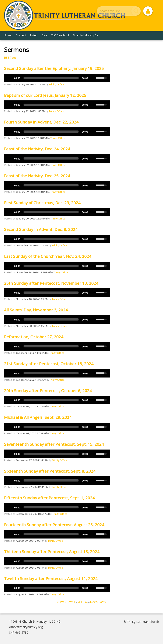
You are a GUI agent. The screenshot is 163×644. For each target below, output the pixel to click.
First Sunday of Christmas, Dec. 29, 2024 (42, 203)
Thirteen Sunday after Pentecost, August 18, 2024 (52, 552)
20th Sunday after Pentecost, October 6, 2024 (48, 391)
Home (8, 35)
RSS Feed (10, 58)
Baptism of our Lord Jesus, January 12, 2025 (45, 95)
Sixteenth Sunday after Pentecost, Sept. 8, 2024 (50, 471)
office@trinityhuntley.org (26, 627)
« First (61, 602)
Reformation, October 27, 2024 (34, 337)
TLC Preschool (60, 35)
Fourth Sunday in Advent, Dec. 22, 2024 (41, 122)
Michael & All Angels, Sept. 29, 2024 (38, 417)
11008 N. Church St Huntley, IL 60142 (35, 621)
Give (44, 35)
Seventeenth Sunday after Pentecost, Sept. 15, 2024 (54, 444)
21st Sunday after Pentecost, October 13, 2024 (49, 364)
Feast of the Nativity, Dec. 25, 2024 (37, 176)
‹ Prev (69, 602)
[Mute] (93, 78)
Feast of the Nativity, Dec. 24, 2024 (37, 149)
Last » (103, 602)
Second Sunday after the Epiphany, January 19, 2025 (54, 68)
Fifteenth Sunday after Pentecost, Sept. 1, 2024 (49, 498)
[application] (57, 78)
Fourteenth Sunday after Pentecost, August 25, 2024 (54, 525)
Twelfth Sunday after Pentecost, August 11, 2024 (51, 579)
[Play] (10, 78)
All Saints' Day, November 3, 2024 (36, 310)
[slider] (51, 78)
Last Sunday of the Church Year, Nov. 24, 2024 (48, 256)
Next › (94, 602)
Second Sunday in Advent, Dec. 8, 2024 (41, 229)
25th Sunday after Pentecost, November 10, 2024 (51, 283)
